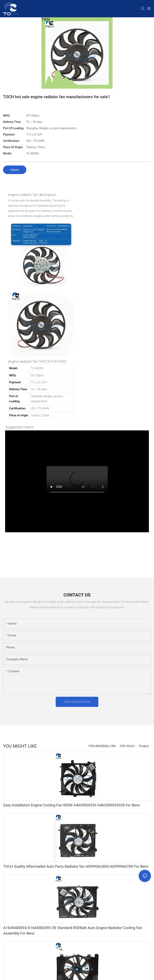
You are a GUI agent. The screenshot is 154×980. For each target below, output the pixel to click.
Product (144, 746)
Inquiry (15, 170)
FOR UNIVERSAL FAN (102, 746)
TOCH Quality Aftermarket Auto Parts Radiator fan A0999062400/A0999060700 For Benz (76, 866)
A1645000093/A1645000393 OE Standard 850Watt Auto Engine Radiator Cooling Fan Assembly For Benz (73, 930)
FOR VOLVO (127, 746)
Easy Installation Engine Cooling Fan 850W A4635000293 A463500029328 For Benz (72, 805)
